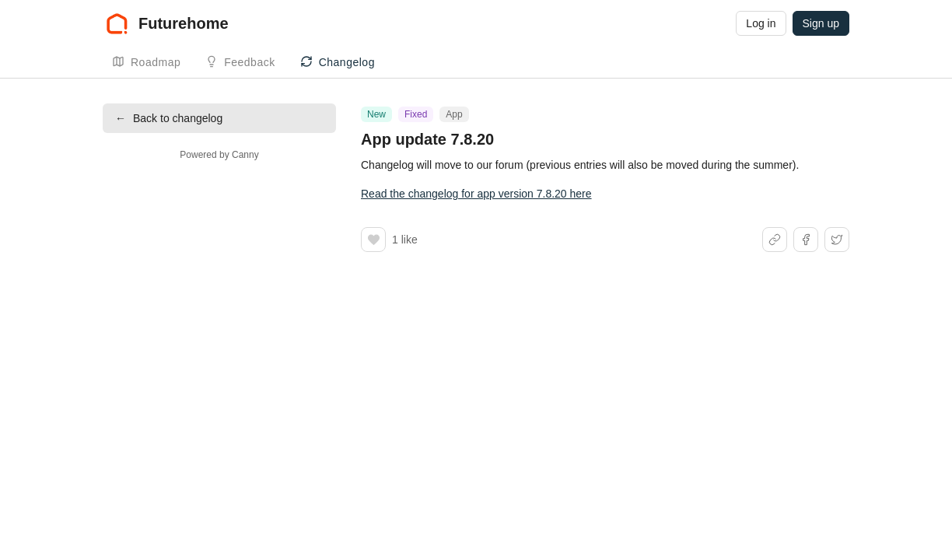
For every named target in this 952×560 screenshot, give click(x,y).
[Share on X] (837, 240)
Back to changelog (169, 118)
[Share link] (775, 240)
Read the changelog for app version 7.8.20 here (476, 194)
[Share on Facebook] (806, 240)
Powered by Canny (219, 155)
